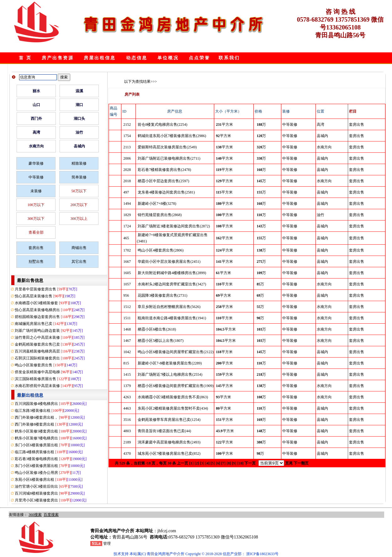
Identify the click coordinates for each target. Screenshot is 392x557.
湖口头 (79, 119)
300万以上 (79, 219)
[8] (229, 463)
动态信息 (137, 58)
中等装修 (36, 177)
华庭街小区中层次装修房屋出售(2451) (169, 262)
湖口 (79, 105)
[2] (197, 463)
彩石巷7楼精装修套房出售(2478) (164, 170)
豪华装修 (36, 163)
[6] (218, 463)
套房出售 (36, 248)
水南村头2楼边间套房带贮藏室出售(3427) (172, 284)
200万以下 (79, 205)
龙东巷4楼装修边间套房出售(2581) (166, 192)
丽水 (36, 91)
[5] (213, 463)
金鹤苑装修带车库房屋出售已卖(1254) (169, 420)
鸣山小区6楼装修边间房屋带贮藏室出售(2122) (176, 352)
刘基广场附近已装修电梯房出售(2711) (169, 158)
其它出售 (79, 262)
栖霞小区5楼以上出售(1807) (161, 341)
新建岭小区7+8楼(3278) (157, 204)
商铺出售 (79, 248)
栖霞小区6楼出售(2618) (157, 329)
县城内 (79, 146)
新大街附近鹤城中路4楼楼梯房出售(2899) (172, 273)
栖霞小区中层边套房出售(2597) (163, 181)
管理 (107, 544)
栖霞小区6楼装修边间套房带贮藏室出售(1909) (176, 386)
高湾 (36, 132)
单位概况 (168, 58)
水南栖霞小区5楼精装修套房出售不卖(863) (173, 397)
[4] (207, 463)
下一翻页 (301, 463)
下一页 (250, 463)
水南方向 (36, 146)
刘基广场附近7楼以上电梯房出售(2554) (170, 374)
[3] (202, 463)
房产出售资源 (58, 58)
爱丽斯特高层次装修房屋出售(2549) (167, 147)
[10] (240, 463)
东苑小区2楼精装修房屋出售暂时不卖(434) (173, 408)
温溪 (79, 91)
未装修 (36, 191)
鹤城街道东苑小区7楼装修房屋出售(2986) (172, 136)
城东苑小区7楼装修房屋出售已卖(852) (169, 454)
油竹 (79, 132)
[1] (191, 463)
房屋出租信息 (100, 58)
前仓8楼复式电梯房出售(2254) (162, 125)
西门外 (36, 119)
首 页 (25, 58)
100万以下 (36, 205)
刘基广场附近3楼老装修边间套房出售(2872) (174, 226)
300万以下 (36, 219)
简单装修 (79, 177)
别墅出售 (36, 262)
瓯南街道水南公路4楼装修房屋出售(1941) (172, 318)
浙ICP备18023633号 (262, 554)
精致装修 (79, 163)
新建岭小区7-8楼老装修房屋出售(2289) (170, 363)
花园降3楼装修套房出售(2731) (162, 295)
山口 (36, 105)
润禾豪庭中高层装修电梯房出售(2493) (169, 442)
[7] (223, 463)
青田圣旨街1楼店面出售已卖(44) (164, 431)
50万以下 (79, 191)
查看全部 (36, 232)
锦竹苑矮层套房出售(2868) (160, 215)
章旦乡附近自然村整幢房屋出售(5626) (169, 307)
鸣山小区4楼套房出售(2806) (161, 250)
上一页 (183, 463)
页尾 (289, 463)
